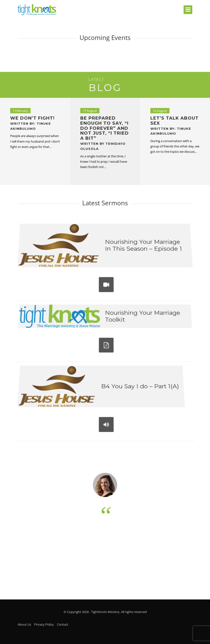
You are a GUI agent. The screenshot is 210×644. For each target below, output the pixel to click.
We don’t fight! (32, 123)
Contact (63, 624)
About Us (24, 624)
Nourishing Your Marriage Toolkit (141, 318)
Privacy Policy (44, 624)
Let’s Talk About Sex (174, 125)
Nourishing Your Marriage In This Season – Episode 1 (142, 247)
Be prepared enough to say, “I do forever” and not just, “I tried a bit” (105, 133)
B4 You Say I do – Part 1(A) (139, 388)
